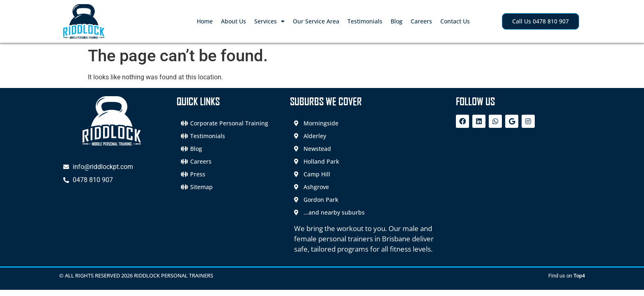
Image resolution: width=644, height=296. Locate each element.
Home (205, 21)
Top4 (579, 276)
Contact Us (455, 21)
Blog (397, 21)
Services (269, 21)
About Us (233, 21)
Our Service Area (316, 21)
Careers (421, 21)
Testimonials (365, 21)
